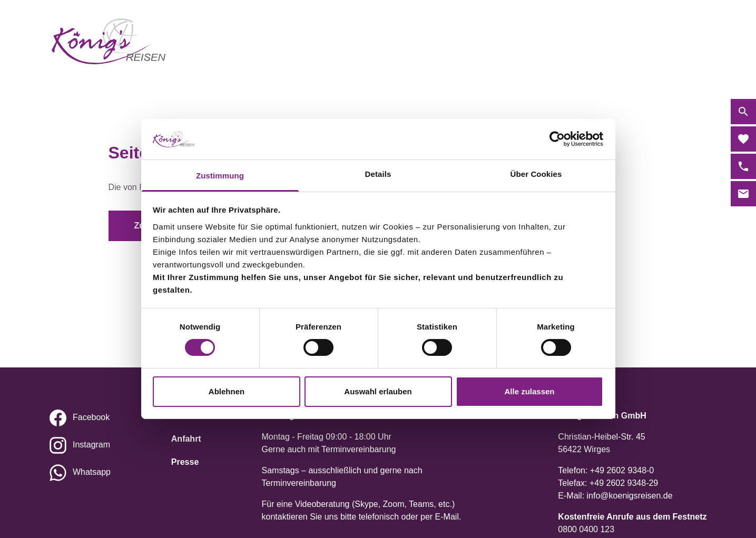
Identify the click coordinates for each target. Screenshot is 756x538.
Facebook (91, 417)
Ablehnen (227, 391)
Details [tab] (378, 174)
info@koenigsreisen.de (630, 496)
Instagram (91, 445)
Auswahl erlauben (378, 391)
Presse (185, 462)
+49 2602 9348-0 (622, 470)
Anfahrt (186, 439)
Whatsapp (92, 472)
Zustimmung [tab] (220, 176)
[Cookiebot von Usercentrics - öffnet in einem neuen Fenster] (557, 139)
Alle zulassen (529, 391)
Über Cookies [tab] (536, 174)
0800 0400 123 (586, 529)
